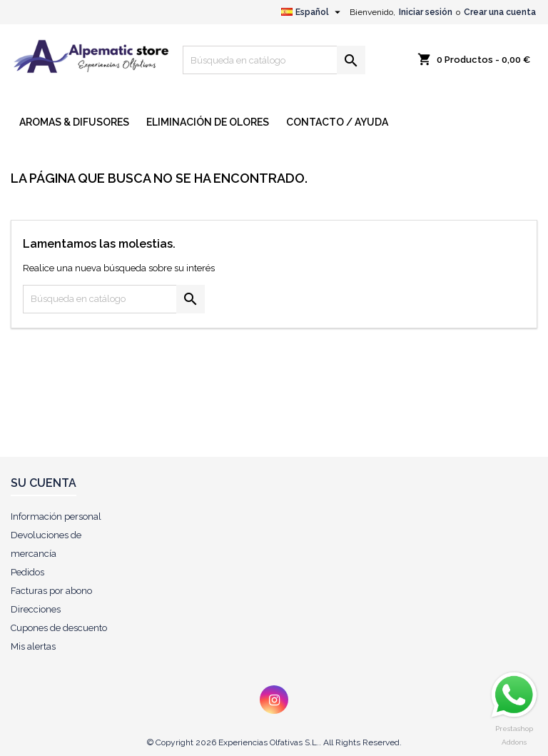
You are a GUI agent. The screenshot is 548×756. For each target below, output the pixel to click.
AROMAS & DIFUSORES (74, 122)
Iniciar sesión (426, 12)
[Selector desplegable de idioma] (313, 12)
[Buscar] (274, 60)
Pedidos (27, 572)
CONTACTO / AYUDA (337, 122)
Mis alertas (33, 646)
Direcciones (36, 609)
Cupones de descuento (59, 628)
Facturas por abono (51, 591)
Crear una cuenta (500, 12)
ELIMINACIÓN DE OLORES (208, 122)
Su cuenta (44, 483)
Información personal (56, 516)
